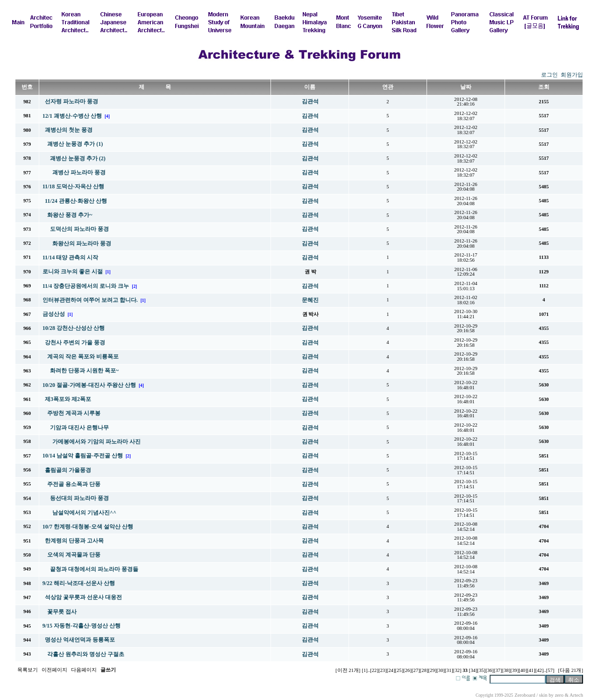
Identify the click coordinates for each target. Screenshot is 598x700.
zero (559, 695)
